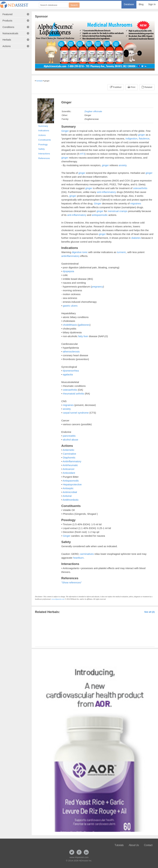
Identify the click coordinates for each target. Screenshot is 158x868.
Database (129, 4)
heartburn (78, 558)
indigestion (132, 138)
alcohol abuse (70, 440)
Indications (44, 131)
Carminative (69, 454)
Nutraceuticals (16, 33)
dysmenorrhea (71, 371)
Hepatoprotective (72, 484)
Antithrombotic (71, 500)
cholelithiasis (70, 325)
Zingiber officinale (93, 111)
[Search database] (53, 5)
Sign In (152, 4)
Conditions (16, 27)
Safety (42, 149)
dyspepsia (68, 271)
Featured (16, 14)
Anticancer (69, 469)
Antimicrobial (70, 492)
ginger (142, 135)
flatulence (144, 138)
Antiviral (67, 496)
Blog (141, 4)
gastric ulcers (70, 306)
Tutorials (119, 845)
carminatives (87, 554)
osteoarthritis (140, 188)
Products (16, 21)
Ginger (65, 131)
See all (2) (149, 612)
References (44, 158)
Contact (148, 845)
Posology (43, 144)
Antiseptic (68, 488)
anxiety (123, 165)
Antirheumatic (70, 465)
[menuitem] (129, 5)
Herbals (16, 40)
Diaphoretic (69, 458)
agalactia (68, 374)
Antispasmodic (71, 481)
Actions (16, 46)
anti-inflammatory (106, 192)
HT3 (82, 154)
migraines (136, 203)
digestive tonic (80, 252)
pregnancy (97, 287)
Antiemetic (69, 450)
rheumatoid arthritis (73, 394)
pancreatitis (69, 436)
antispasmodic (100, 215)
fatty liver (83, 336)
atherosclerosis (71, 352)
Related (147, 87)
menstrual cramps (118, 211)
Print (132, 87)
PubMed (116, 87)
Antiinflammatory (72, 461)
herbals (39, 81)
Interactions (44, 154)
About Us (134, 845)
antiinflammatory (70, 256)
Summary (43, 126)
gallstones (84, 325)
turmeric (121, 252)
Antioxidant (69, 473)
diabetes (136, 238)
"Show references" (72, 582)
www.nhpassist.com (58, 599)
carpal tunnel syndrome (76, 413)
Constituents (45, 140)
